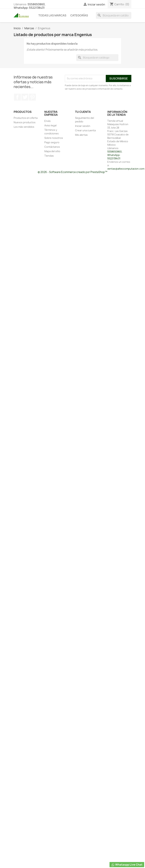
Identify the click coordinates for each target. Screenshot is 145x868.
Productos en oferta (26, 118)
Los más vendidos (24, 127)
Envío (48, 121)
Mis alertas (81, 135)
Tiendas (49, 156)
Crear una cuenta (85, 130)
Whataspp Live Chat (127, 865)
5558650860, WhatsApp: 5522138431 (30, 6)
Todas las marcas (52, 15)
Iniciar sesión (83, 126)
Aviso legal (50, 125)
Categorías (79, 15)
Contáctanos (52, 147)
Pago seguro (52, 142)
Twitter (25, 97)
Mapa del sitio (52, 151)
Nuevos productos (25, 122)
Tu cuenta (83, 112)
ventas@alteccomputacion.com (126, 169)
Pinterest (32, 97)
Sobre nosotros (54, 138)
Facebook (17, 97)
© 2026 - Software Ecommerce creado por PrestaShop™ (72, 172)
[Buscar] (114, 15)
